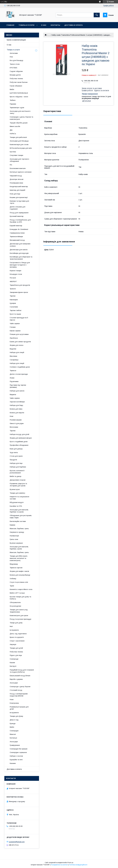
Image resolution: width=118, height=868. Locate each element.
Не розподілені (15, 606)
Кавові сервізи (15, 331)
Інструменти (14, 630)
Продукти (13, 460)
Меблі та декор (16, 476)
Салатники (14, 307)
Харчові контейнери (17, 402)
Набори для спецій (17, 352)
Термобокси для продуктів (20, 285)
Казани (12, 663)
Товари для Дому (16, 716)
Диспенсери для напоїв (19, 250)
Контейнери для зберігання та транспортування (21, 258)
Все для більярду (16, 60)
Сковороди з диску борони (20, 687)
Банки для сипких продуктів (20, 342)
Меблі (12, 89)
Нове (12, 699)
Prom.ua (70, 863)
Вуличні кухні (15, 489)
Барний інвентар (16, 226)
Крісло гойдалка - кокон (19, 97)
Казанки (13, 763)
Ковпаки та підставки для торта (19, 202)
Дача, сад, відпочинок (18, 634)
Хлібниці (13, 579)
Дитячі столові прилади (19, 374)
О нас (44, 25)
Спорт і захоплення (17, 641)
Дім (11, 130)
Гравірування (15, 745)
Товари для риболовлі (18, 137)
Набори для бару (16, 405)
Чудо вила (14, 452)
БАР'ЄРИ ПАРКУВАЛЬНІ (19, 93)
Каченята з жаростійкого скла (21, 589)
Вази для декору (16, 449)
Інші (11, 626)
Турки (12, 586)
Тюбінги (13, 100)
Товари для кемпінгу (17, 493)
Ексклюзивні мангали (18, 168)
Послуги (13, 278)
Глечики (13, 327)
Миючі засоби (15, 126)
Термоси (13, 371)
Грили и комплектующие (16, 40)
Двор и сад (14, 720)
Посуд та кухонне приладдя (20, 619)
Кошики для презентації (19, 197)
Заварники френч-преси (19, 292)
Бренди (13, 723)
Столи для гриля (16, 456)
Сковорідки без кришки (19, 749)
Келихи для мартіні (17, 413)
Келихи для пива (16, 409)
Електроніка (14, 703)
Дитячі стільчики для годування (18, 208)
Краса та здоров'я (17, 637)
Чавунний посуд (16, 176)
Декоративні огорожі (18, 480)
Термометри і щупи (17, 108)
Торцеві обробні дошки (19, 123)
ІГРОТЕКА (13, 68)
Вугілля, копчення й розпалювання (17, 472)
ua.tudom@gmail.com (17, 842)
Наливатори (14, 536)
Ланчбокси (14, 338)
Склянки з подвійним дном (20, 367)
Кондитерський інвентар (19, 186)
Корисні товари (15, 271)
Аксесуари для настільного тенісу (20, 112)
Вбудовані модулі (17, 502)
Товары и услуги (26, 25)
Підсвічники (14, 381)
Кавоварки (14, 300)
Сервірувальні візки (17, 233)
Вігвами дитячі (15, 75)
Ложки (12, 378)
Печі (11, 57)
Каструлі (13, 666)
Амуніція (13, 644)
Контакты (55, 25)
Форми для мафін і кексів (19, 571)
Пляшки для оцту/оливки (19, 334)
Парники (13, 104)
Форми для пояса (16, 345)
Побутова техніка (16, 79)
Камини (12, 525)
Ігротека (13, 152)
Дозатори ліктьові (17, 179)
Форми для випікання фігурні (21, 438)
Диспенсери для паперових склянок (20, 245)
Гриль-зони (14, 539)
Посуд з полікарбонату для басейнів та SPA (20, 221)
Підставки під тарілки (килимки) (18, 386)
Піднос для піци (16, 655)
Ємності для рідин (17, 423)
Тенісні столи (15, 64)
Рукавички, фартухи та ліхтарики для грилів (18, 485)
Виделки (13, 349)
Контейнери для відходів (19, 253)
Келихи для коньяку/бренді (20, 575)
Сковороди (14, 659)
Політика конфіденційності (78, 865)
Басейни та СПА (16, 506)
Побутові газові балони (19, 82)
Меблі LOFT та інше (17, 593)
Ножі (11, 416)
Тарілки (13, 296)
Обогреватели (15, 602)
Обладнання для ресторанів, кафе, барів (21, 517)
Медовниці (14, 564)
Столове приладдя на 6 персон (19, 319)
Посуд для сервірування (19, 213)
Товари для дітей (16, 648)
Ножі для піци (15, 194)
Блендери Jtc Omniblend (19, 229)
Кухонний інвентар (17, 216)
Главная (10, 25)
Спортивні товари (16, 155)
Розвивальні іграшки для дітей (19, 708)
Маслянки (13, 356)
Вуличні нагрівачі (16, 543)
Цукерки (13, 303)
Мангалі (13, 734)
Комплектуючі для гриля (19, 616)
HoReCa (13, 134)
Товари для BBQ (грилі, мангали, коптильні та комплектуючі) (19, 558)
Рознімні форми (16, 420)
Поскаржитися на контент (59, 865)
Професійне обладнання (19, 445)
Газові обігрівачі (16, 86)
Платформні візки (16, 183)
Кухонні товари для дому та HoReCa (20, 598)
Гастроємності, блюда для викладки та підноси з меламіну (20, 265)
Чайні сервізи (15, 324)
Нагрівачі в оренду (17, 532)
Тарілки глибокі (16, 310)
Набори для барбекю (18, 467)
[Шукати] (97, 15)
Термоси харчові (16, 568)
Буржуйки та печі (16, 760)
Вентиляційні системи (18, 521)
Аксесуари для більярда (19, 141)
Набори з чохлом (16, 756)
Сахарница (14, 360)
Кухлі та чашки (15, 314)
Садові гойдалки (16, 71)
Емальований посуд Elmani (20, 676)
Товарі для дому (16, 623)
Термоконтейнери (16, 237)
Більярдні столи (16, 274)
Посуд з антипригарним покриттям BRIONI (19, 695)
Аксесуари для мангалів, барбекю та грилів (19, 511)
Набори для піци (16, 463)
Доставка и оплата (74, 25)
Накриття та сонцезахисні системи (19, 498)
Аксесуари (14, 683)
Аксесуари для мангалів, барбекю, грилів (19, 548)
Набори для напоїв (17, 391)
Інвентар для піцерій (17, 190)
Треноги (13, 289)
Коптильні (13, 738)
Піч (11, 165)
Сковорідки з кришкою (18, 752)
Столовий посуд (16, 690)
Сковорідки (14, 731)
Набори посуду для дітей (19, 434)
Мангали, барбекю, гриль (19, 529)
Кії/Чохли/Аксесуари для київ (21, 148)
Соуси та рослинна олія (19, 582)
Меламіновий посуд (17, 240)
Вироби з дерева (16, 679)
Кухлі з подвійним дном (19, 442)
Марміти (13, 395)
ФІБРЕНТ (13, 282)
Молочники (14, 427)
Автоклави (14, 53)
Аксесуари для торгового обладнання (19, 160)
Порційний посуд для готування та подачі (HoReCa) (22, 671)
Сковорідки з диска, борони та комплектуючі (21, 118)
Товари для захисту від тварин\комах (19, 611)
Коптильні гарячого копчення (21, 172)
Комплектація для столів (19, 145)
